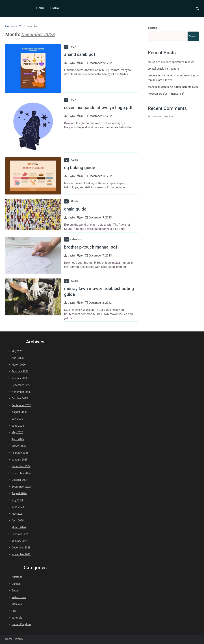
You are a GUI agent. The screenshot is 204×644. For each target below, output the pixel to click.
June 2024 (18, 507)
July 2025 (17, 419)
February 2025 (20, 453)
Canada (16, 584)
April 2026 (18, 358)
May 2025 (17, 432)
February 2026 (20, 371)
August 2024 (19, 493)
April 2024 (18, 521)
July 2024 (17, 500)
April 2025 (18, 439)
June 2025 (18, 426)
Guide (71, 160)
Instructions (19, 597)
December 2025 (21, 385)
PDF (70, 47)
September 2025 (21, 405)
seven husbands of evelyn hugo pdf (98, 108)
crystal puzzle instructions (164, 69)
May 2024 (17, 514)
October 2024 (20, 480)
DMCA (55, 8)
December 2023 (21, 548)
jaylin (71, 63)
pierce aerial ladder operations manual (171, 62)
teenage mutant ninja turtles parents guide (173, 87)
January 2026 (19, 378)
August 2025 (19, 412)
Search (152, 28)
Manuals (73, 239)
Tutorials (17, 618)
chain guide (75, 209)
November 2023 (21, 554)
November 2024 (21, 473)
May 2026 (17, 351)
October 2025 (20, 399)
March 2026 (19, 365)
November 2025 (21, 392)
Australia (17, 577)
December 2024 (21, 466)
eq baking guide (80, 168)
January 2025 (19, 460)
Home (40, 8)
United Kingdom (21, 624)
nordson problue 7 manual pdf (166, 94)
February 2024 (20, 534)
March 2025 (19, 446)
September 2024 (21, 487)
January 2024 (19, 541)
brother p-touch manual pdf (91, 247)
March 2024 (19, 527)
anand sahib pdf (80, 54)
